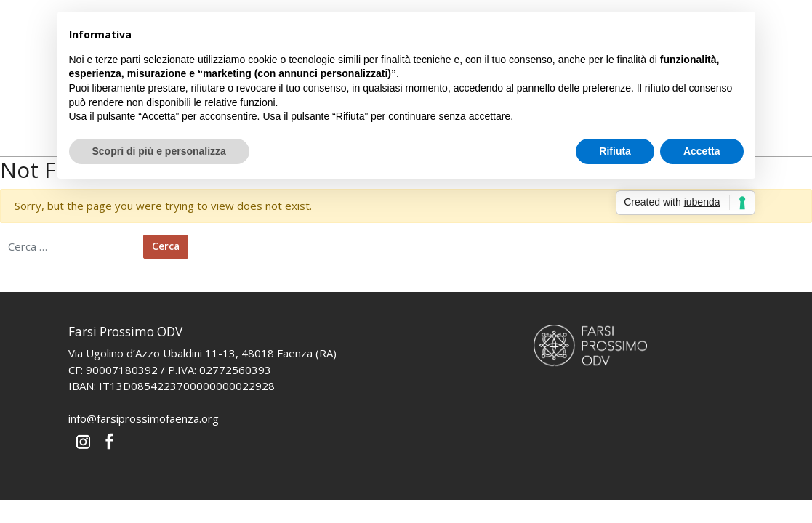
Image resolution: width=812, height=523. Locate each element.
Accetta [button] (702, 151)
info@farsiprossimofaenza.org (144, 418)
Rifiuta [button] (615, 151)
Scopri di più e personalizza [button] (159, 151)
